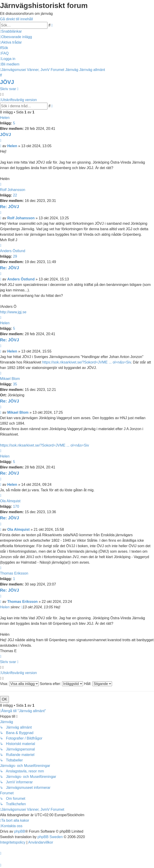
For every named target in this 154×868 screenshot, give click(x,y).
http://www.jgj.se (13, 312)
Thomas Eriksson (14, 573)
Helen (5, 118)
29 (15, 256)
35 (15, 384)
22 (15, 195)
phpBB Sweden (50, 837)
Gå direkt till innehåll (16, 19)
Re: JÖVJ (9, 207)
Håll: (98, 684)
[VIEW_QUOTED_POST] (22, 607)
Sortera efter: (61, 684)
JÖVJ (7, 82)
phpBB (20, 831)
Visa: (19, 684)
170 (16, 506)
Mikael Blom (10, 379)
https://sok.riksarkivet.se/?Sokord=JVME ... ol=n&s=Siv (87, 362)
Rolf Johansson (13, 190)
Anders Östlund (13, 251)
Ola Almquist (10, 501)
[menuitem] (16, 37)
